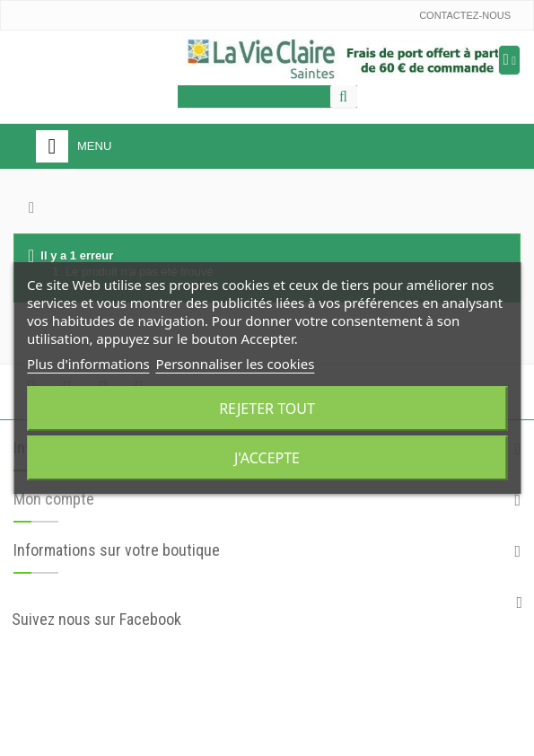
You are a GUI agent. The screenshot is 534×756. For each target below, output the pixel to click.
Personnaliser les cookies (236, 364)
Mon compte (54, 499)
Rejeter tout (267, 409)
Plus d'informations (88, 364)
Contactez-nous (465, 15)
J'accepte (267, 458)
